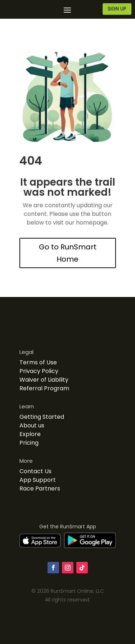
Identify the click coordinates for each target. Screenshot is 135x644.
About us (32, 425)
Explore (30, 434)
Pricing (29, 443)
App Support (38, 480)
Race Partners (40, 488)
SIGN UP (117, 9)
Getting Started (42, 417)
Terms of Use (38, 362)
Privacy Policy (39, 371)
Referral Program (44, 388)
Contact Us (35, 471)
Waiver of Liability (44, 380)
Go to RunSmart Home (68, 253)
